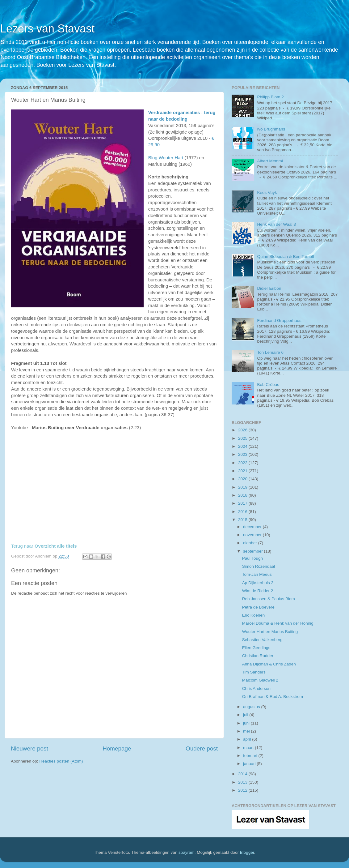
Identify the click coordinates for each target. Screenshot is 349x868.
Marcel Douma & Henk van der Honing (278, 623)
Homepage (117, 748)
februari (251, 756)
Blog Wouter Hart (166, 158)
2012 (243, 790)
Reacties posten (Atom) (61, 761)
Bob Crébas (268, 385)
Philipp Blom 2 (270, 97)
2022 (243, 463)
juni (247, 723)
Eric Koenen (254, 615)
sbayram (187, 852)
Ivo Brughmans (271, 129)
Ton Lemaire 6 (270, 352)
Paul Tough (252, 558)
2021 (243, 471)
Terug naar (44, 546)
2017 (243, 503)
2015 (243, 520)
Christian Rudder (258, 656)
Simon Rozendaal (259, 566)
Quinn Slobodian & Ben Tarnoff (286, 257)
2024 (243, 446)
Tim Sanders (254, 672)
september (254, 551)
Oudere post (202, 748)
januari (250, 764)
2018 (243, 495)
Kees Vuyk (267, 192)
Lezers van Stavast (47, 29)
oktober (251, 543)
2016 (243, 512)
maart (249, 748)
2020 (243, 479)
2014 (243, 774)
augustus (252, 707)
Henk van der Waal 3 (276, 224)
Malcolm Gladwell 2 (260, 680)
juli (246, 715)
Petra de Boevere (258, 607)
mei (247, 731)
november (253, 535)
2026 (243, 430)
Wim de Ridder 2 (258, 591)
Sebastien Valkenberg (262, 640)
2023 (243, 454)
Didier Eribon (269, 288)
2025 (243, 438)
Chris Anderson (256, 688)
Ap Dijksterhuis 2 (258, 583)
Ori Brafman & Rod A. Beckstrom (273, 697)
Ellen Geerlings (256, 648)
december (253, 527)
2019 (243, 487)
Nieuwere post (29, 748)
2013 (243, 782)
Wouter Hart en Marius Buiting (270, 632)
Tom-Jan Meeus (257, 574)
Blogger (247, 852)
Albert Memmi (270, 161)
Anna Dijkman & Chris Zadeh (269, 664)
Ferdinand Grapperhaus (279, 321)
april (248, 739)
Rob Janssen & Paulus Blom (269, 599)
